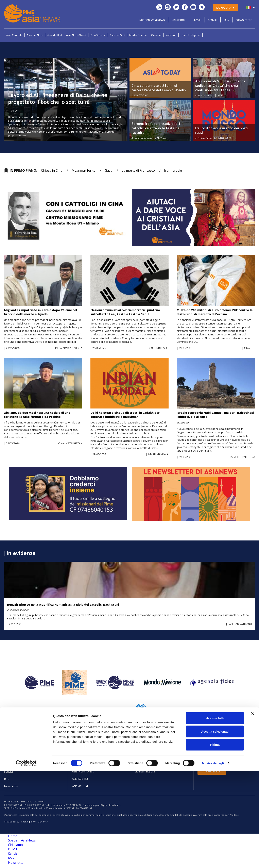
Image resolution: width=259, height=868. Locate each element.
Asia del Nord (35, 35)
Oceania (156, 35)
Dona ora (225, 8)
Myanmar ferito (84, 170)
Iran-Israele (173, 170)
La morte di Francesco (138, 170)
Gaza (109, 170)
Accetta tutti (215, 815)
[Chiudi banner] (253, 811)
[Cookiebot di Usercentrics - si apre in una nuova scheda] (26, 860)
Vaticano (171, 35)
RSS (226, 20)
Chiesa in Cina (52, 170)
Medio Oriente (138, 35)
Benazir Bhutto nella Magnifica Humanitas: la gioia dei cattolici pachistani (63, 604)
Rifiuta (215, 841)
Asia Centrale (14, 35)
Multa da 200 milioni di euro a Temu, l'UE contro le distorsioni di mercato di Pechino (215, 312)
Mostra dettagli (213, 860)
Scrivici (213, 20)
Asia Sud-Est (98, 35)
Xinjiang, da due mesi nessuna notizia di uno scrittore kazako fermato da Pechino (37, 415)
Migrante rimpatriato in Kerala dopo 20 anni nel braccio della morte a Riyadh (40, 312)
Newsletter (244, 20)
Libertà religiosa (191, 35)
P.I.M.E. (196, 20)
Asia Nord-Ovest (76, 35)
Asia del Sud (117, 35)
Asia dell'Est (55, 35)
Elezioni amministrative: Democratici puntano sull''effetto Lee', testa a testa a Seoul (125, 312)
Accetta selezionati (215, 828)
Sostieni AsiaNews (152, 20)
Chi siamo (178, 20)
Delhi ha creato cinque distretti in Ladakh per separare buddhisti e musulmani (125, 415)
